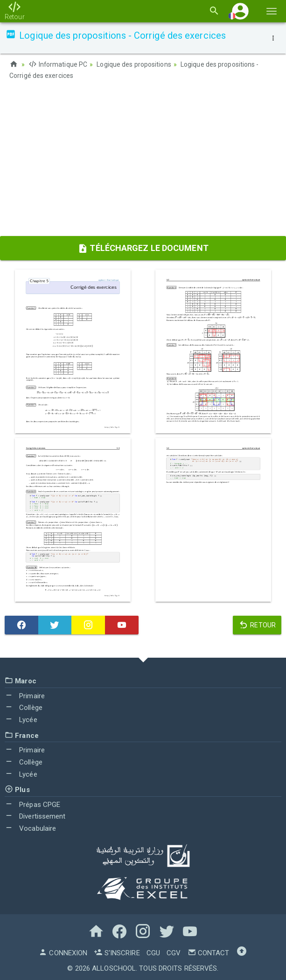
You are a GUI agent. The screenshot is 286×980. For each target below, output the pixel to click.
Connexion (63, 952)
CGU (153, 952)
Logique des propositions (134, 64)
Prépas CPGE (32, 804)
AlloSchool (114, 967)
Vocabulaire (30, 828)
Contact (209, 952)
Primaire (25, 695)
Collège (24, 707)
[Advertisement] (143, 161)
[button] (240, 11)
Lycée (21, 719)
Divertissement (35, 816)
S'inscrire (117, 952)
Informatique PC (58, 64)
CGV (174, 952)
